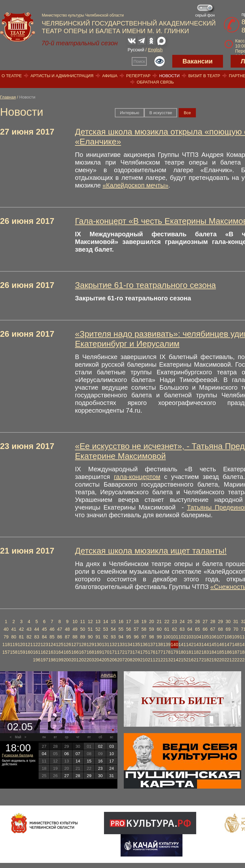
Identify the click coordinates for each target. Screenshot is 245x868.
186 (228, 652)
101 (174, 637)
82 (29, 637)
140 (174, 644)
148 (236, 644)
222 (236, 660)
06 (66, 754)
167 (82, 652)
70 (236, 629)
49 (75, 629)
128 (82, 644)
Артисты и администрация (62, 76)
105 (205, 637)
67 (213, 629)
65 (197, 629)
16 (121, 622)
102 (182, 637)
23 (174, 622)
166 (75, 652)
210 (144, 660)
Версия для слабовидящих (160, 61)
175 (144, 652)
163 (52, 652)
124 (52, 644)
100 (167, 637)
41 (14, 629)
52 (98, 629)
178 (167, 652)
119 (14, 644)
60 (159, 629)
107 (220, 637)
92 (106, 637)
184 (213, 652)
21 (159, 622)
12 (90, 622)
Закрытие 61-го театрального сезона (145, 285)
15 (113, 622)
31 (236, 622)
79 (6, 637)
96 (136, 637)
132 (113, 644)
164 (59, 652)
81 (21, 637)
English (155, 50)
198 (52, 660)
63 (182, 629)
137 (151, 644)
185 (220, 652)
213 (167, 660)
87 (67, 637)
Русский (136, 50)
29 (220, 622)
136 (144, 644)
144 (205, 644)
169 (98, 652)
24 (182, 622)
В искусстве (161, 113)
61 (167, 629)
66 (205, 629)
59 (152, 629)
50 (83, 629)
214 (174, 660)
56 (129, 629)
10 (75, 622)
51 (90, 629)
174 (136, 652)
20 (152, 622)
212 (159, 660)
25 (190, 622)
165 (67, 652)
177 (159, 652)
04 (44, 754)
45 (44, 629)
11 (83, 622)
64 (190, 629)
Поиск (139, 61)
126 (67, 644)
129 (90, 644)
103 (190, 637)
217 (197, 660)
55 (121, 629)
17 (129, 622)
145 (213, 644)
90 (90, 637)
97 (144, 637)
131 (105, 644)
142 (190, 644)
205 (105, 660)
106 (213, 637)
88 (75, 637)
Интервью (130, 113)
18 (136, 622)
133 (121, 644)
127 (75, 644)
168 (90, 652)
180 (182, 652)
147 (228, 644)
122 (37, 644)
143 (197, 644)
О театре (12, 76)
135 (136, 644)
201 (75, 660)
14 (106, 622)
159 (21, 652)
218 (205, 660)
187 (236, 652)
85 (52, 637)
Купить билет (183, 701)
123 (44, 644)
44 (37, 629)
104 (197, 637)
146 (220, 644)
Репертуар (138, 76)
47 (60, 629)
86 (60, 637)
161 (37, 652)
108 (228, 637)
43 (29, 629)
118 (6, 644)
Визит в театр (204, 76)
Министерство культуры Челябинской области (83, 15)
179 (174, 652)
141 (182, 644)
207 (121, 660)
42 (21, 629)
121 (29, 644)
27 (205, 622)
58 (144, 629)
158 (14, 652)
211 (151, 660)
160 (29, 652)
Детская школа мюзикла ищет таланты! (151, 551)
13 (98, 622)
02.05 (20, 727)
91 (98, 637)
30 (228, 622)
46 (52, 629)
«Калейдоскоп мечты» (135, 185)
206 (113, 660)
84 (44, 637)
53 (106, 629)
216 (190, 660)
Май (18, 737)
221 (228, 660)
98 (152, 637)
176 (151, 652)
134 (128, 644)
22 (167, 622)
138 (159, 644)
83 (37, 637)
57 (136, 629)
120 (21, 644)
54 (113, 629)
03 (112, 746)
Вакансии (198, 61)
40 (6, 629)
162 (44, 652)
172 (121, 652)
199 (59, 660)
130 (98, 644)
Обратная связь (156, 82)
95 (129, 637)
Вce (187, 113)
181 (190, 652)
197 (44, 660)
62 (174, 629)
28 (213, 622)
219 (213, 660)
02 (100, 746)
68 (220, 629)
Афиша (110, 76)
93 (113, 637)
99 (159, 637)
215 (182, 660)
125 (59, 644)
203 (90, 660)
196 (37, 660)
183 (205, 652)
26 (197, 622)
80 (14, 637)
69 (228, 629)
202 (82, 660)
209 (136, 660)
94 (121, 637)
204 (98, 660)
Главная (8, 97)
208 (128, 660)
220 (220, 660)
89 (83, 637)
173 (128, 652)
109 (236, 637)
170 (105, 652)
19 (144, 622)
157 (6, 652)
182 (197, 652)
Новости (169, 76)
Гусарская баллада (18, 755)
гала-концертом (137, 477)
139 (167, 644)
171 (113, 652)
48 (67, 629)
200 (67, 660)
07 (78, 754)
